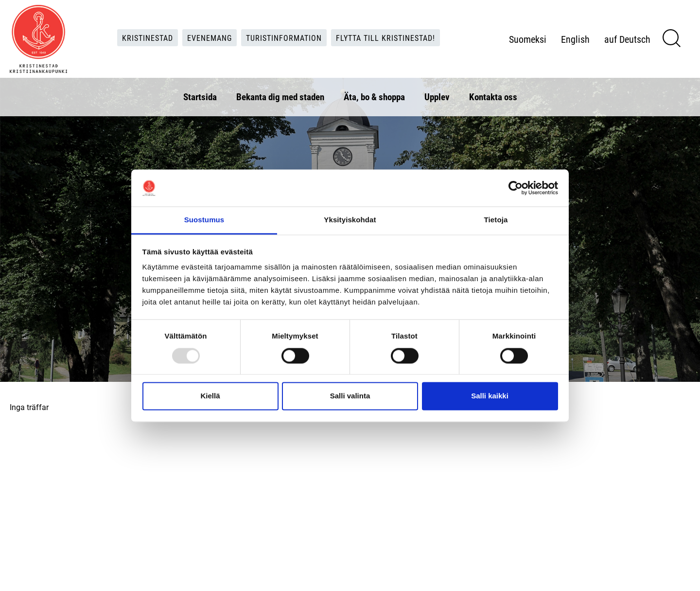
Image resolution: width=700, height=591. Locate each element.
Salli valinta (350, 396)
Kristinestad (148, 37)
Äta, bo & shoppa (374, 97)
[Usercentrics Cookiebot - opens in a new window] (516, 188)
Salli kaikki (490, 396)
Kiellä (210, 396)
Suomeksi (528, 39)
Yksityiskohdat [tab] (350, 220)
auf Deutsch (627, 39)
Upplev (437, 97)
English (575, 39)
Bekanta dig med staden (280, 97)
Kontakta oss (493, 97)
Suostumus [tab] (204, 220)
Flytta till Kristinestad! (385, 37)
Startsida (200, 97)
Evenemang (210, 37)
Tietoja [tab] (496, 220)
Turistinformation (284, 37)
